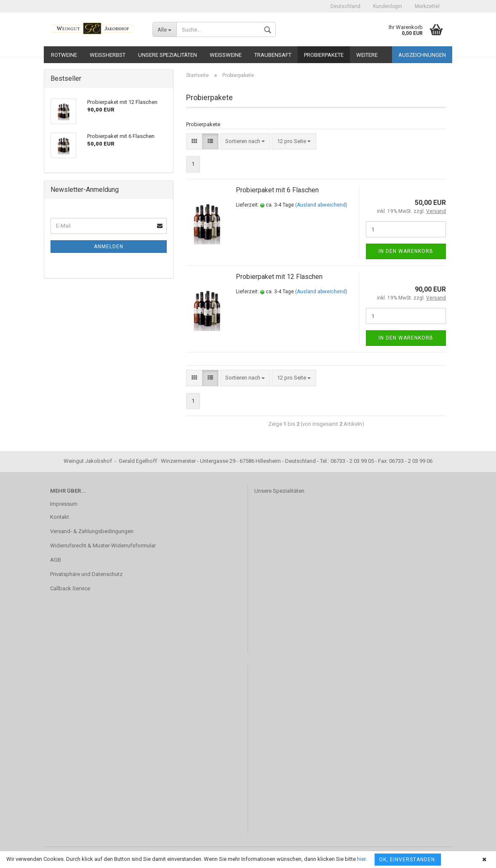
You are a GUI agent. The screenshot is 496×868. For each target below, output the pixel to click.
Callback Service (70, 588)
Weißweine (226, 55)
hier (361, 859)
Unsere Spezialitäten (168, 55)
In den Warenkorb (406, 251)
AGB (56, 560)
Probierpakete (324, 55)
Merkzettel (427, 6)
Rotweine (64, 55)
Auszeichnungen (422, 55)
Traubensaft (273, 55)
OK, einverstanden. (408, 860)
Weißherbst (108, 55)
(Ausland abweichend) (321, 205)
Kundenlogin (388, 6)
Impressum (64, 504)
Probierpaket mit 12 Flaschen (279, 277)
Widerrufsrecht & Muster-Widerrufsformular (103, 545)
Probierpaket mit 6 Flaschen (277, 190)
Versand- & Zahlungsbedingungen (92, 531)
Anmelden (109, 247)
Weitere (367, 55)
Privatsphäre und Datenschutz (86, 574)
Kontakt (60, 517)
